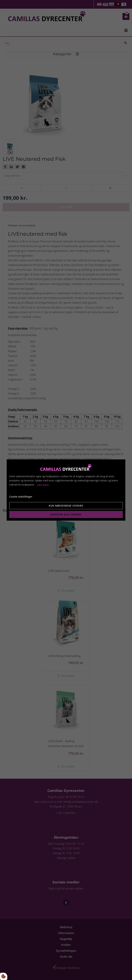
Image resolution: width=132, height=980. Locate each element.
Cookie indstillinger (21, 497)
